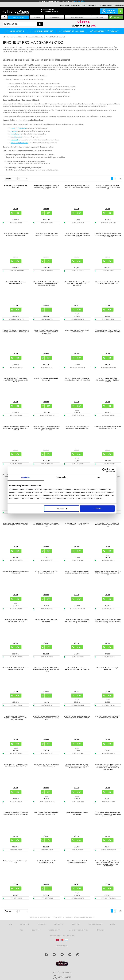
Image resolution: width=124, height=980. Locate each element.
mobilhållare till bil (16, 137)
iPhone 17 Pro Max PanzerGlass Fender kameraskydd (46, 379)
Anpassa (62, 508)
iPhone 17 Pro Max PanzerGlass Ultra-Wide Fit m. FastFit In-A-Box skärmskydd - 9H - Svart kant (16, 428)
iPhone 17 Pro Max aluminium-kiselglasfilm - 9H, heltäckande (16, 572)
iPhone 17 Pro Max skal (18, 128)
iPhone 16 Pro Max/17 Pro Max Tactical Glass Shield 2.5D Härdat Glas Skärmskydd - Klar (46, 525)
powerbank (14, 131)
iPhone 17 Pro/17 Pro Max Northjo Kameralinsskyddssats (16, 283)
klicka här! (79, 1)
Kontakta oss (36, 930)
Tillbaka (6, 37)
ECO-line (117, 17)
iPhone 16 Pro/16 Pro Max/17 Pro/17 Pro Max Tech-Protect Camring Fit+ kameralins (108, 331)
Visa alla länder (62, 946)
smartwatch (14, 140)
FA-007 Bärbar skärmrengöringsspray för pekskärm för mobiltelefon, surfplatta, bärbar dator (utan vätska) (108, 814)
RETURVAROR (65, 5)
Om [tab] (98, 477)
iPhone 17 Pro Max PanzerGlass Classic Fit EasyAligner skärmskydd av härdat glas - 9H (16, 331)
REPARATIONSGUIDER (106, 5)
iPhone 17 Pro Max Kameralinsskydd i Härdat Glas (108, 669)
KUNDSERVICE (75, 5)
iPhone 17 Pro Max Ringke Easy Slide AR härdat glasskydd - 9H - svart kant (108, 717)
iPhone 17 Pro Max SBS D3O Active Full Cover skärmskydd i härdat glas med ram (16, 813)
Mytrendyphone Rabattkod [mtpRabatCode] (78, 930)
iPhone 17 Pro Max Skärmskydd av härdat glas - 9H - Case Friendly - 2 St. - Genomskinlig (77, 283)
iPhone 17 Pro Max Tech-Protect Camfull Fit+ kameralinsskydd (77, 331)
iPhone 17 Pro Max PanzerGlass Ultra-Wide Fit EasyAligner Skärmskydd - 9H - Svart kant (46, 718)
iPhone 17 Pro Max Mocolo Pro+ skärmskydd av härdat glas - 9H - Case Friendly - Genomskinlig (16, 718)
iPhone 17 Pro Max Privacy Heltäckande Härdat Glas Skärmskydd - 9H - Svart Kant (77, 379)
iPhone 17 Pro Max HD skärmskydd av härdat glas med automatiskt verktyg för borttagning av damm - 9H (77, 766)
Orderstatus (59, 924)
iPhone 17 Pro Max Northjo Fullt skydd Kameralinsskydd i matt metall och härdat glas (108, 187)
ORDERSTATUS (48, 10)
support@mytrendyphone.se (84, 918)
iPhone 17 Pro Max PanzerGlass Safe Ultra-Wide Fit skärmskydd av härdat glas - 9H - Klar (108, 573)
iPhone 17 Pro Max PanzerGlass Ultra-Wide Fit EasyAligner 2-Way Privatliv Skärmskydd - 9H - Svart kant (108, 235)
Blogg (113, 924)
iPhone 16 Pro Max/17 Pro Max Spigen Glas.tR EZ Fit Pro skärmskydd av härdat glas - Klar (16, 380)
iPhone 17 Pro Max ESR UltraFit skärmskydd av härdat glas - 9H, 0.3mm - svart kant (108, 380)
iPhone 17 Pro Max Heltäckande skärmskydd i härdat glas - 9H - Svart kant (77, 669)
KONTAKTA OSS (119, 5)
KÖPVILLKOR (100, 930)
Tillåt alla (97, 508)
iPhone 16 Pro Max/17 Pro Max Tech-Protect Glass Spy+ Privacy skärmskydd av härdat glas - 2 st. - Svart (46, 428)
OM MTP (84, 5)
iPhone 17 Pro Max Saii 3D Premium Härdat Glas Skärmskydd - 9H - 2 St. (108, 427)
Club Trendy (93, 5)
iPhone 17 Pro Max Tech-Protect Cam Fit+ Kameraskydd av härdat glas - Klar (108, 283)
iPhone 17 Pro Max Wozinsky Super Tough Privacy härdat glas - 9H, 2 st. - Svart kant (16, 524)
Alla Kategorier (19, 17)
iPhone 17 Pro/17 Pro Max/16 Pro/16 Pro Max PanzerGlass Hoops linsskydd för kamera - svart (46, 332)
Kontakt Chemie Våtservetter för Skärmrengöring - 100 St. (46, 862)
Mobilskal (37, 17)
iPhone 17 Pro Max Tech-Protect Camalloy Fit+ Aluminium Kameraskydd (46, 765)
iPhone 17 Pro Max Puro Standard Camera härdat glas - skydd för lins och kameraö (77, 717)
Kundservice (25, 924)
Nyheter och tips (55, 930)
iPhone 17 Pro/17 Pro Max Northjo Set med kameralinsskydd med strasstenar (16, 234)
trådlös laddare (15, 134)
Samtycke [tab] (26, 477)
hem (11, 924)
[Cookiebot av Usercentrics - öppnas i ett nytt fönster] (104, 470)
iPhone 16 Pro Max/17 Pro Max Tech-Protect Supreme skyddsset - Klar (16, 669)
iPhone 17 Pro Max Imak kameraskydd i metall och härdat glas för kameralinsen (77, 572)
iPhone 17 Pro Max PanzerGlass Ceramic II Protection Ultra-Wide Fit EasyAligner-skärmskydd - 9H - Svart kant (46, 283)
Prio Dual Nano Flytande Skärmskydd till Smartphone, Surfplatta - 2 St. (46, 813)
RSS (21, 930)
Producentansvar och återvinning (62, 936)
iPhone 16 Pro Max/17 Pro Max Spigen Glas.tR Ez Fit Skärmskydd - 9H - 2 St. (46, 234)
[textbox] (23, 24)
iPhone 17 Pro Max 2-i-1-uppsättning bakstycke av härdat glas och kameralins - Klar (108, 525)
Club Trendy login (50, 12)
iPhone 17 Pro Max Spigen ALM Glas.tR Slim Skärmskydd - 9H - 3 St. (16, 620)
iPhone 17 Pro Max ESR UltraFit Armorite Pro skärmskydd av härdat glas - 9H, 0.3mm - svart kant (77, 235)
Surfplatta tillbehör (78, 17)
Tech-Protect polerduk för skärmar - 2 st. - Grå (16, 862)
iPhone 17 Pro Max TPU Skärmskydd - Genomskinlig (46, 620)
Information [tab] (62, 477)
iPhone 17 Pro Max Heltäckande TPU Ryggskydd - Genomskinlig (46, 572)
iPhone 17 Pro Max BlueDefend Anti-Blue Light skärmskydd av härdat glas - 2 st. (77, 427)
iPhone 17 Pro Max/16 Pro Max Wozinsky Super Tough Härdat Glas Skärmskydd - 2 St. (77, 621)
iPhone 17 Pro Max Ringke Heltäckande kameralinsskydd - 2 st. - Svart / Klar (16, 765)
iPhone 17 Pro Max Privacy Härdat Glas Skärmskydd (16, 186)
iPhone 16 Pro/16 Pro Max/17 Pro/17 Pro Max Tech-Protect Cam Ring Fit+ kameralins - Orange (46, 669)
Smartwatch (100, 17)
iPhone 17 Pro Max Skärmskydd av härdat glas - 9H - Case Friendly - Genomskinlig (77, 186)
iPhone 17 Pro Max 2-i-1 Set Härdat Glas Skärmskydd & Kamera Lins (77, 524)
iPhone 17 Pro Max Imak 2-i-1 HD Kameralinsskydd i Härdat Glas (77, 862)
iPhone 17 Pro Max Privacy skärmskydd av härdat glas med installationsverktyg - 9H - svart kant (46, 187)
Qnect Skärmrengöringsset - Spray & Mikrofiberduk (77, 813)
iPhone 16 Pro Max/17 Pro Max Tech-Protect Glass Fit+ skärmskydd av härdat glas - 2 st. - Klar (108, 621)
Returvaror (42, 924)
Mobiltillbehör (54, 17)
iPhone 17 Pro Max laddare (19, 143)
